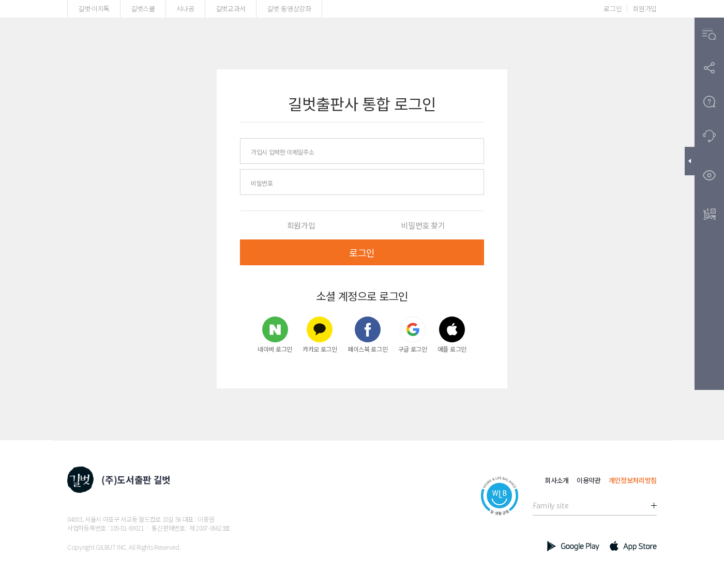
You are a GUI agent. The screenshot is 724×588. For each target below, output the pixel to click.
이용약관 (589, 480)
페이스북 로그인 (368, 334)
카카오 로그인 (320, 334)
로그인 (613, 9)
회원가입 (645, 9)
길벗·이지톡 (94, 9)
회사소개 (557, 480)
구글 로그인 (413, 334)
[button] (709, 34)
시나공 (185, 9)
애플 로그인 (452, 334)
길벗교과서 (231, 9)
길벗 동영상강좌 (289, 9)
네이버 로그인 (275, 334)
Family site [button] (550, 505)
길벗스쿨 (143, 9)
